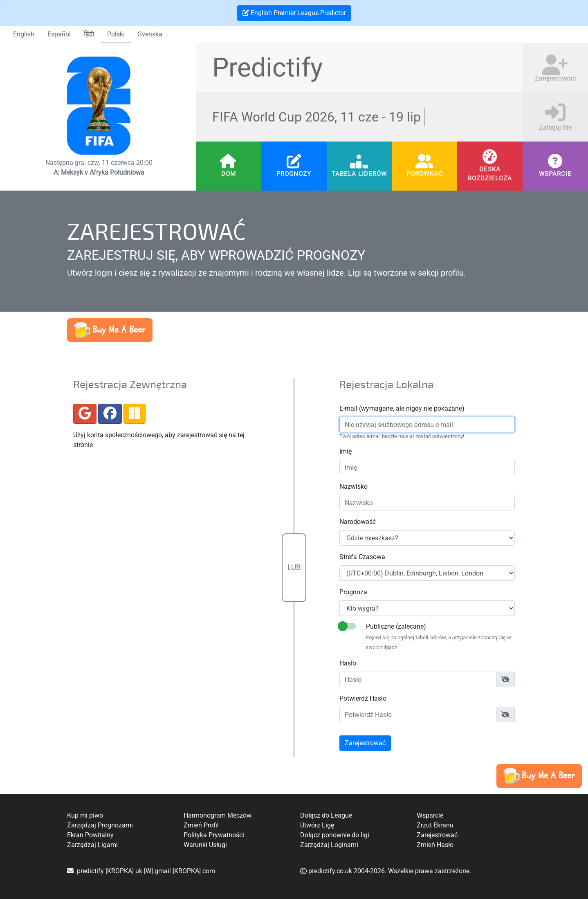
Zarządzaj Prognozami (100, 825)
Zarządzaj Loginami (329, 845)
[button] (110, 330)
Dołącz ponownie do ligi (335, 835)
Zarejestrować (437, 835)
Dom (229, 174)
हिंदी (89, 34)
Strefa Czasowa (361, 557)
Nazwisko (352, 487)
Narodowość (356, 522)
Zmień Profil (201, 825)
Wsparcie (555, 174)
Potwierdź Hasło (361, 698)
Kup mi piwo (85, 815)
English (24, 34)
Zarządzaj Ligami (92, 845)
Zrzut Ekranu (435, 825)
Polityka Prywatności (214, 835)
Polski (116, 34)
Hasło (346, 663)
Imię (344, 451)
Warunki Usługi (205, 845)
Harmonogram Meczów (218, 815)
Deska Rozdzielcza (490, 174)
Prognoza (352, 592)
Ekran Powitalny (90, 835)
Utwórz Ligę (317, 825)
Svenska (150, 34)
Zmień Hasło (435, 845)
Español (59, 34)
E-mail (347, 408)
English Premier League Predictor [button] (294, 13)
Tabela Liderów (359, 174)
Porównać (425, 174)
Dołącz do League (326, 815)
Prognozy (294, 174)
